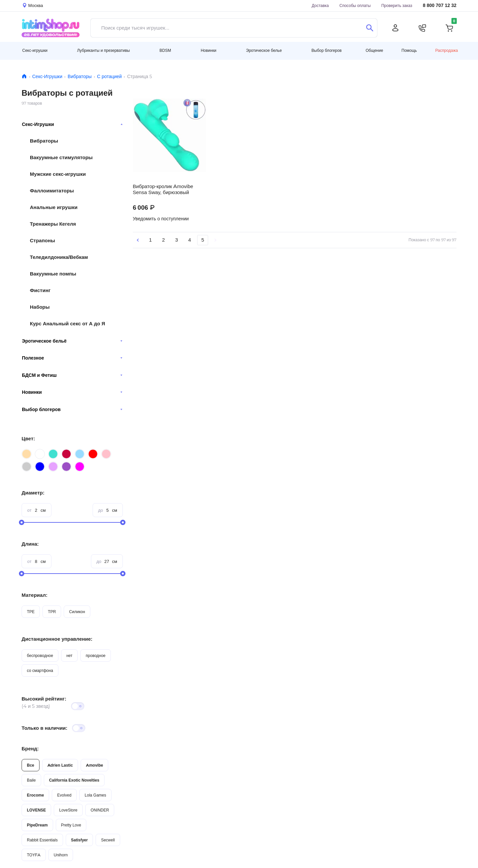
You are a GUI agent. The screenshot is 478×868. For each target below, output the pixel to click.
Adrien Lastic (60, 765)
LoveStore (68, 810)
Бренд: (30, 749)
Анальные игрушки (54, 207)
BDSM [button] (165, 50)
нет (69, 655)
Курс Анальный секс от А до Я (68, 324)
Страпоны (42, 240)
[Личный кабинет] (395, 28)
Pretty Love (71, 825)
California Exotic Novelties (74, 780)
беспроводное (40, 655)
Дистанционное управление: (57, 639)
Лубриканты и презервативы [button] (103, 50)
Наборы (40, 307)
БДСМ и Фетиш (72, 375)
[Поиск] (370, 28)
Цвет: (28, 438)
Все (31, 765)
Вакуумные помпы (53, 274)
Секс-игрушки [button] (35, 50)
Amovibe (94, 765)
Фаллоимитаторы (52, 191)
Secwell (108, 840)
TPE (31, 612)
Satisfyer (80, 840)
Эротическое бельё (72, 341)
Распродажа (446, 50)
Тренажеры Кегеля (53, 224)
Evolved (64, 795)
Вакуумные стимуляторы (61, 157)
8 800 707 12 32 (440, 5)
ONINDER (100, 810)
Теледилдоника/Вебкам (59, 257)
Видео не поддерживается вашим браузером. (169, 135)
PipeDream (37, 825)
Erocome (35, 795)
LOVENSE (36, 810)
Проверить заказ (397, 5)
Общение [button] (374, 51)
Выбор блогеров (72, 409)
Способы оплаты (355, 5)
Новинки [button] (209, 50)
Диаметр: (33, 493)
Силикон (77, 612)
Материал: (35, 595)
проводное (95, 655)
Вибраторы (80, 76)
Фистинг (40, 290)
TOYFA (34, 855)
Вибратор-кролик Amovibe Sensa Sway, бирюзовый (163, 189)
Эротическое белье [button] (264, 50)
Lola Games (95, 795)
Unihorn (61, 855)
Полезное (72, 358)
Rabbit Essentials (42, 840)
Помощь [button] (409, 51)
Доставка (320, 5)
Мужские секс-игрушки (58, 174)
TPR (52, 612)
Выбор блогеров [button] (326, 50)
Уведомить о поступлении (161, 219)
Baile (31, 780)
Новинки (72, 392)
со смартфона (40, 670)
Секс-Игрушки (47, 76)
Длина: (30, 544)
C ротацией (109, 76)
